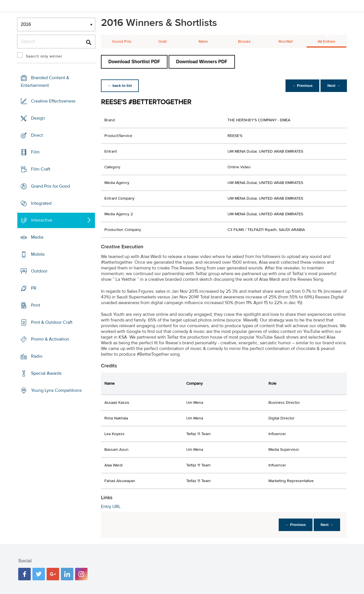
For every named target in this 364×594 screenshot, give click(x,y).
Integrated (41, 203)
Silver (203, 42)
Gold (163, 42)
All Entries (326, 42)
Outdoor (39, 271)
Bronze (244, 42)
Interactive (42, 220)
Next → (334, 86)
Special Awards (46, 373)
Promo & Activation (50, 339)
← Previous (303, 86)
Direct (37, 135)
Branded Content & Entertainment (45, 82)
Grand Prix (122, 42)
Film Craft (41, 169)
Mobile (38, 254)
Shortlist (286, 42)
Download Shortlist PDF (134, 62)
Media (37, 237)
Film (35, 152)
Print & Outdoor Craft (52, 322)
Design (38, 118)
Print (36, 305)
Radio (37, 356)
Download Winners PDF (202, 62)
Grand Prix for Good (50, 186)
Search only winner (44, 56)
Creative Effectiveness (53, 101)
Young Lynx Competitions (56, 390)
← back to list (120, 86)
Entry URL (111, 507)
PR (34, 288)
